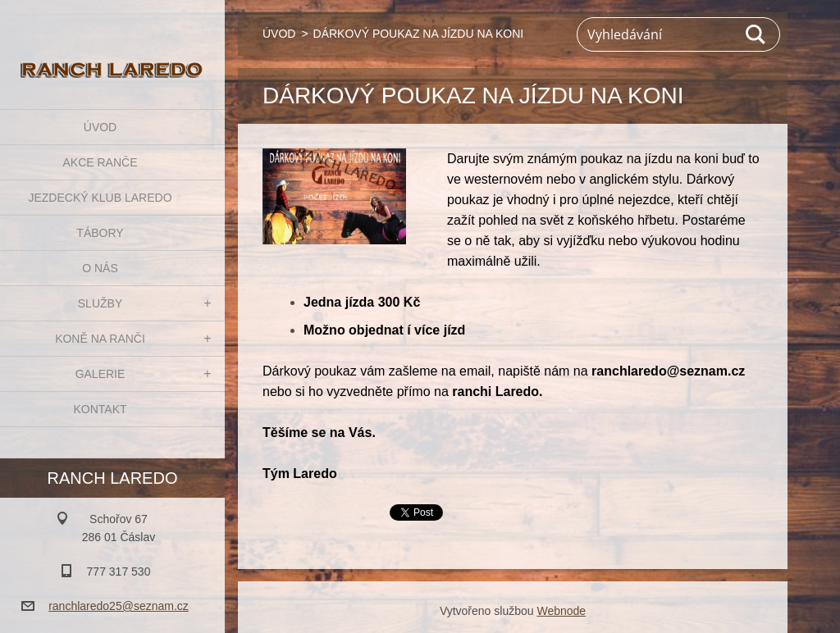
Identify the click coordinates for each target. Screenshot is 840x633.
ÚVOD (100, 127)
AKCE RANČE (100, 162)
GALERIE (100, 374)
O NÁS (100, 268)
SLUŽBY (100, 303)
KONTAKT (100, 409)
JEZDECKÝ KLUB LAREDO (100, 198)
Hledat (756, 34)
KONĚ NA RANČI (100, 339)
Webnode (561, 611)
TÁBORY (100, 233)
